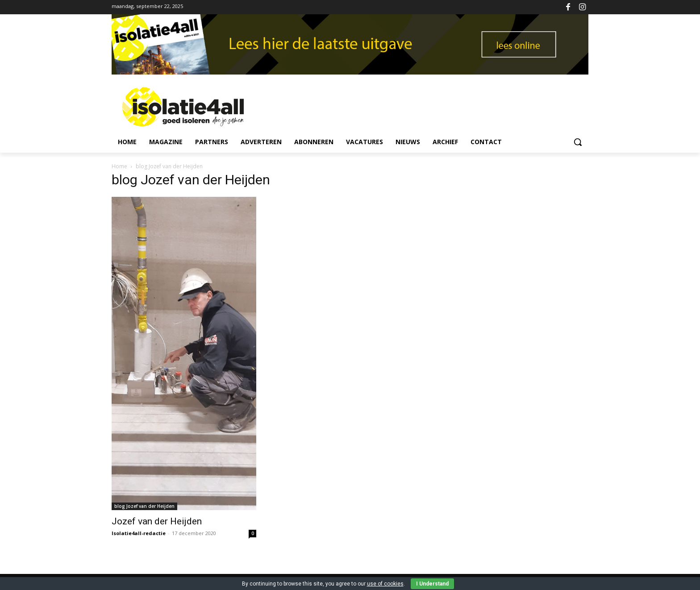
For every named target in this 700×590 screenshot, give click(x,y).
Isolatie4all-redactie (139, 533)
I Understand (432, 584)
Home (119, 166)
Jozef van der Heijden (157, 521)
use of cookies (385, 584)
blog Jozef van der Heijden (144, 506)
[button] (578, 142)
